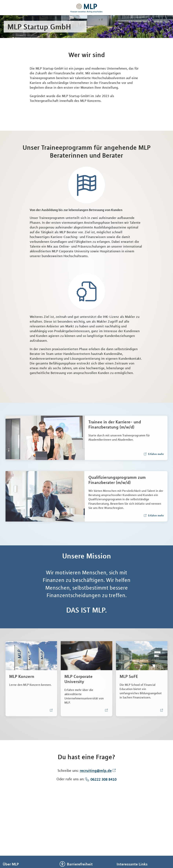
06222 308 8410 (103, 779)
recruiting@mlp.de (96, 770)
